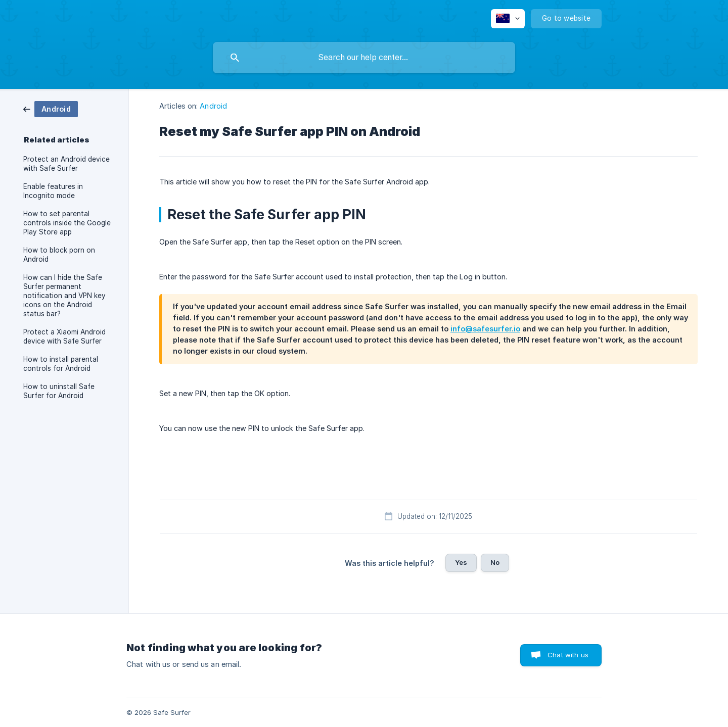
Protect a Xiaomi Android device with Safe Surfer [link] (64, 336)
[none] (508, 19)
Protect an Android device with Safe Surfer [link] (66, 164)
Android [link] (213, 106)
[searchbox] (364, 58)
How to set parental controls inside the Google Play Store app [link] (67, 223)
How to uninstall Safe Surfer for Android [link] (59, 391)
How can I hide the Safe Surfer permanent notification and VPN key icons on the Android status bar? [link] (64, 296)
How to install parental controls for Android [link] (61, 364)
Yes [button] (461, 562)
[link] (51, 108)
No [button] (495, 562)
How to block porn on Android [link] (59, 255)
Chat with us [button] (568, 655)
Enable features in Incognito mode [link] (53, 191)
